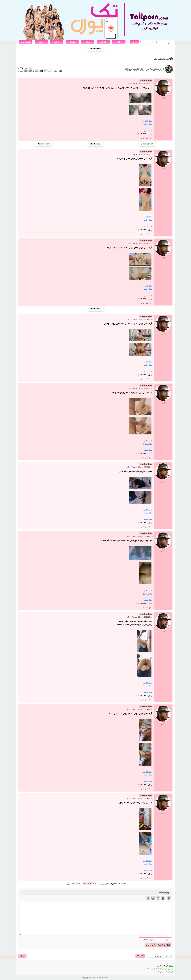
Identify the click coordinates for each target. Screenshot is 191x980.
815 (26, 71)
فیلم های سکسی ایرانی (161, 59)
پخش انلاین (147, 124)
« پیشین (56, 71)
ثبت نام (103, 42)
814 (30, 71)
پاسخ (151, 138)
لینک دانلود (148, 121)
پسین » (21, 71)
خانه (119, 42)
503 (46, 71)
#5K (130, 83)
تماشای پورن (26, 42)
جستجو (88, 42)
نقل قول (145, 138)
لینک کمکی (148, 131)
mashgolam (146, 80)
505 (37, 71)
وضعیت (72, 42)
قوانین (57, 42)
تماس (41, 42)
